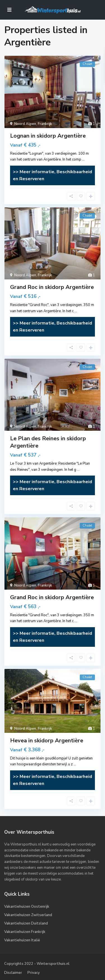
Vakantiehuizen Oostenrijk (27, 907)
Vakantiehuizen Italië (22, 940)
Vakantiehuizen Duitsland (26, 923)
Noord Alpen (25, 124)
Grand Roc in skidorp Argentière (52, 287)
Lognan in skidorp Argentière (48, 136)
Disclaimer (13, 973)
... (83, 159)
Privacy (34, 973)
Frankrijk (45, 124)
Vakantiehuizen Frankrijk (25, 932)
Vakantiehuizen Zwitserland (28, 915)
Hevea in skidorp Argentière (47, 741)
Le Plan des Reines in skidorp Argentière (48, 442)
